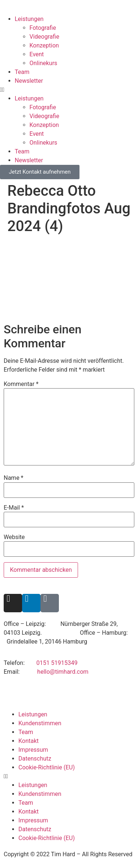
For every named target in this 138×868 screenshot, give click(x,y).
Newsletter (29, 81)
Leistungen (29, 19)
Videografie (44, 37)
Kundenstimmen (40, 723)
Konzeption (44, 45)
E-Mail (14, 508)
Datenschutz (35, 759)
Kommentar (21, 384)
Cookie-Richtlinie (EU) (47, 767)
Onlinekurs (43, 63)
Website (14, 537)
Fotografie (43, 28)
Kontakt (29, 741)
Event (37, 54)
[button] (69, 90)
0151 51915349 (57, 663)
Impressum (33, 750)
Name (14, 478)
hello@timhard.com (63, 672)
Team (22, 72)
